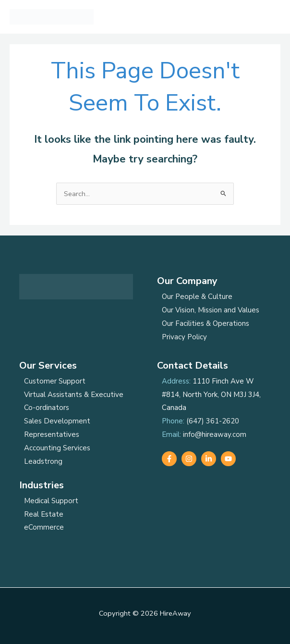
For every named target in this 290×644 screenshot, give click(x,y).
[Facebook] (169, 459)
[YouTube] (228, 459)
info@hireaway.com (215, 434)
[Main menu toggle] (270, 17)
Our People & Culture (197, 297)
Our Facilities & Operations (205, 323)
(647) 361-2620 (213, 421)
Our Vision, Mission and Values (211, 310)
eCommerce (44, 527)
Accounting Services (57, 448)
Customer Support (55, 381)
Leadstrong (43, 461)
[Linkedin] (209, 459)
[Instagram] (189, 459)
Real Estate (44, 514)
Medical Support (51, 501)
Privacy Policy (184, 337)
